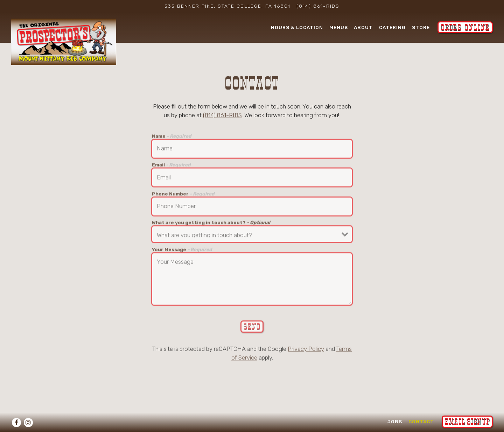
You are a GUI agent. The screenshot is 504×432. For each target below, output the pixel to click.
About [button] (363, 27)
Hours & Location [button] (297, 27)
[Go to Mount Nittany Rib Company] (227, 6)
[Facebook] (16, 423)
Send (252, 328)
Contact (421, 421)
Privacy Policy (306, 350)
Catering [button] (392, 27)
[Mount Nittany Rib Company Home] (64, 41)
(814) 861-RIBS (222, 116)
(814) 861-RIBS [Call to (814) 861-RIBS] (318, 6)
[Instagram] (28, 423)
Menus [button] (339, 27)
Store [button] (421, 27)
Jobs (395, 421)
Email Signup (467, 422)
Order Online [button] (465, 27)
